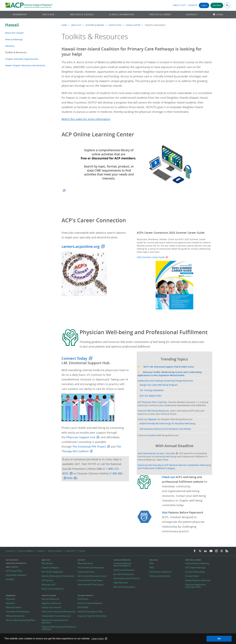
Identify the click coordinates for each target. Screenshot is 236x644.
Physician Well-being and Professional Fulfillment (58, 628)
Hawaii (12, 25)
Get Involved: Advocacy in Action (92, 576)
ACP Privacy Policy (14, 571)
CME (151, 563)
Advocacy (192, 14)
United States (115, 25)
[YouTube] (211, 551)
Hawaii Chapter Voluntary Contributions (25, 65)
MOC (152, 568)
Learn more (162, 460)
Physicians (11, 599)
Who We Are (47, 563)
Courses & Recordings (195, 572)
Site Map (10, 579)
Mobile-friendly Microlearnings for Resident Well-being (168, 423)
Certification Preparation (161, 572)
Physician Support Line (81, 437)
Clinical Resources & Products (127, 579)
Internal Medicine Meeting (197, 563)
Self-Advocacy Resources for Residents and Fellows (165, 429)
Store (220, 15)
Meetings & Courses (82, 14)
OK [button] (219, 639)
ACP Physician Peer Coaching (152, 402)
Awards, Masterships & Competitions (58, 576)
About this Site (12, 567)
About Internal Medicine (53, 589)
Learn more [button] (98, 639)
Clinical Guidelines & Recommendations (122, 565)
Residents (10, 603)
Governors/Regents (26, 551)
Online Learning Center (160, 576)
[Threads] (222, 551)
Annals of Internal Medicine (90, 603)
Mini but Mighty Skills (151, 396)
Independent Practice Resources (56, 616)
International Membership (18, 612)
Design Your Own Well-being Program (159, 385)
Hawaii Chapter (133, 25)
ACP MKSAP (83, 608)
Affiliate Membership (15, 616)
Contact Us (10, 551)
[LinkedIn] (205, 551)
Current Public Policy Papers (90, 580)
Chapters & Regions (95, 25)
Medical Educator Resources (198, 580)
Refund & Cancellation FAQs (90, 612)
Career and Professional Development (59, 612)
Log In (204, 5)
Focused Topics (192, 576)
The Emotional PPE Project (89, 447)
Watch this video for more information (86, 119)
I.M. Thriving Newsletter (152, 390)
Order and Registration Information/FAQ (196, 586)
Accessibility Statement (16, 575)
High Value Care (121, 583)
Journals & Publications (124, 574)
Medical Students (14, 608)
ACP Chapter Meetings (195, 568)
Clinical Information (122, 14)
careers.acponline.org (81, 246)
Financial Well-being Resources (153, 411)
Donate (193, 5)
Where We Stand (85, 563)
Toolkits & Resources (16, 52)
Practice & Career (160, 14)
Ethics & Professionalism (124, 587)
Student (152, 435)
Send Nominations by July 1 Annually (156, 453)
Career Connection (55, 551)
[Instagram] (216, 551)
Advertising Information (16, 563)
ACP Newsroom (12, 560)
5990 (69, 478)
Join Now (217, 5)
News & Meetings (14, 39)
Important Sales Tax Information (92, 616)
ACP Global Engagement (52, 572)
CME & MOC (48, 14)
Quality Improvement (51, 608)
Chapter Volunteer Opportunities (22, 59)
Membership (20, 14)
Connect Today (74, 358)
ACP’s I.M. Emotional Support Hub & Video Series (166, 367)
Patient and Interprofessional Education (55, 621)
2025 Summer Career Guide (151, 257)
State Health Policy (86, 572)
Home (64, 25)
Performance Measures (124, 570)
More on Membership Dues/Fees (21, 620)
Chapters (40, 551)
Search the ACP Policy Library (91, 585)
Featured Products (85, 596)
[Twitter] (200, 551)
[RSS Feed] (227, 551)
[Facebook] (195, 551)
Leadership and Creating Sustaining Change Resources (165, 381)
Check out (169, 477)
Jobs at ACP (71, 551)
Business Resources (50, 599)
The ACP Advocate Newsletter (91, 568)
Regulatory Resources (51, 603)
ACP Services (47, 580)
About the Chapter (14, 33)
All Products (83, 599)
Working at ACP (49, 585)
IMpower (153, 419)
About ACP (179, 5)
